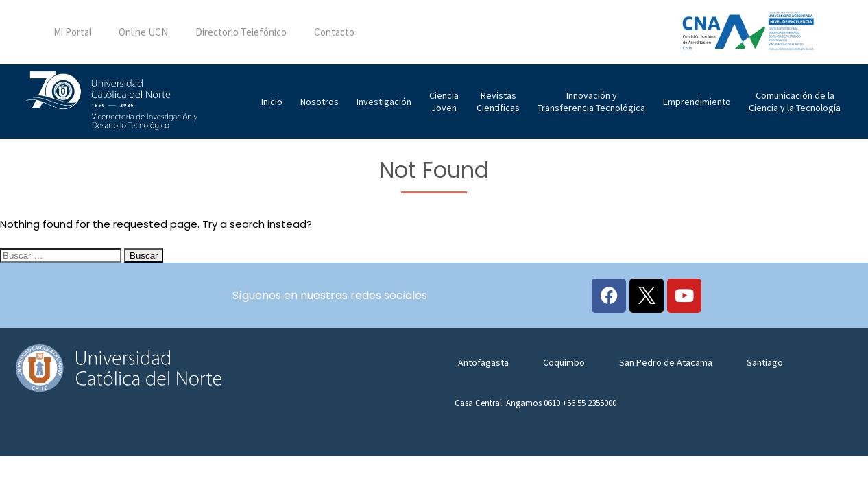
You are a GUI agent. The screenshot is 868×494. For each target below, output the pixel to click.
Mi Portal (72, 32)
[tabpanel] (647, 410)
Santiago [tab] (765, 362)
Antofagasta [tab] (483, 362)
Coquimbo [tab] (564, 362)
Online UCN (143, 32)
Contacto (334, 32)
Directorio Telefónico (241, 32)
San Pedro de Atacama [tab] (666, 362)
